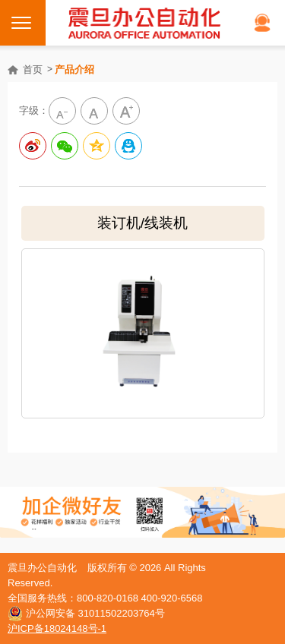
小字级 (62, 111)
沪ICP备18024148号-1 (57, 628)
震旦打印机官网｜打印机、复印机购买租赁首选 (144, 23)
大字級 (126, 111)
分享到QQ (128, 146)
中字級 (94, 111)
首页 (33, 69)
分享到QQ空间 (97, 146)
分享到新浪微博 (33, 146)
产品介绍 (74, 69)
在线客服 (262, 23)
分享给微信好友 (65, 146)
